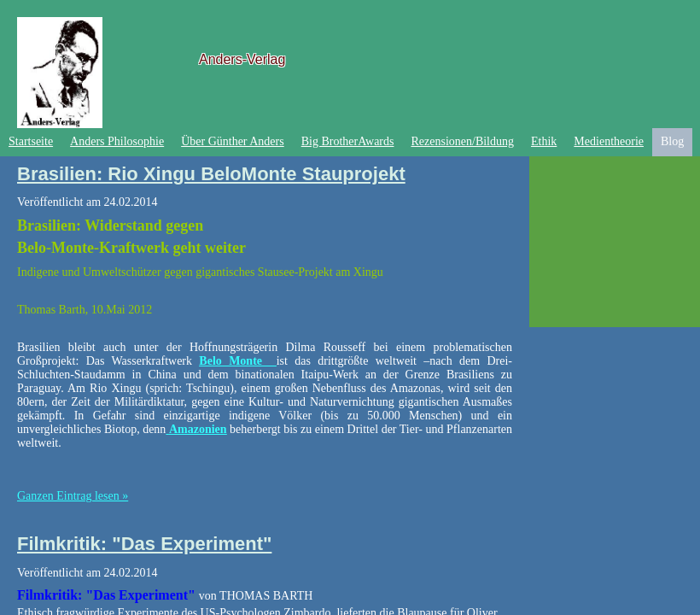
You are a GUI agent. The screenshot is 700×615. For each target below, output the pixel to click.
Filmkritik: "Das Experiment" (144, 544)
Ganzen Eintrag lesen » (73, 496)
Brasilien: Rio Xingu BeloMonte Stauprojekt (211, 174)
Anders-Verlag (242, 59)
